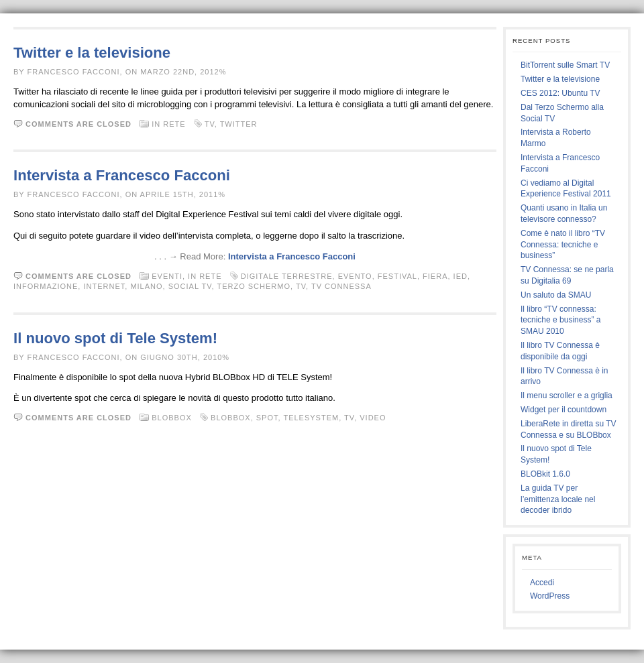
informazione (46, 286)
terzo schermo (254, 286)
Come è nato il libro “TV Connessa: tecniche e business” (563, 245)
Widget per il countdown (563, 410)
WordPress (550, 596)
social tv (190, 286)
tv (210, 124)
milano (146, 286)
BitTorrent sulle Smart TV (565, 65)
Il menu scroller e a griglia (567, 396)
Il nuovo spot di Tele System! (115, 338)
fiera (435, 276)
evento (355, 276)
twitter (239, 124)
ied (461, 276)
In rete (168, 124)
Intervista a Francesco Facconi (122, 175)
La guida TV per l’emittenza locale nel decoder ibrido (558, 499)
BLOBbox (172, 418)
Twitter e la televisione (92, 53)
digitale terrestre (287, 276)
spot (267, 418)
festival (397, 276)
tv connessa (341, 286)
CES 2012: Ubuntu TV (560, 93)
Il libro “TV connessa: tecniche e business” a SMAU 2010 (560, 320)
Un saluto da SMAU (556, 295)
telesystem (311, 418)
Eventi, (170, 276)
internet (104, 286)
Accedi (542, 583)
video (373, 418)
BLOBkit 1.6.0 (545, 474)
